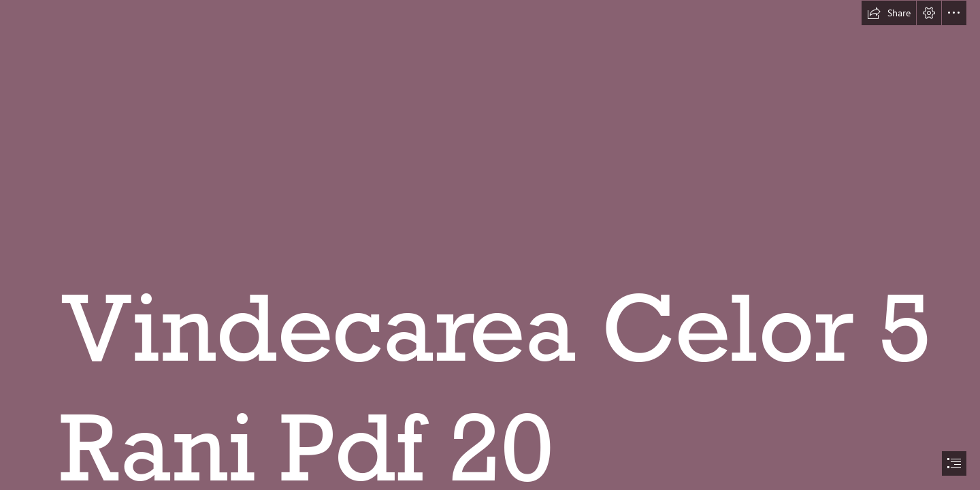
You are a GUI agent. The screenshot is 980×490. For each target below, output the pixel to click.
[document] (490, 245)
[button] (889, 13)
